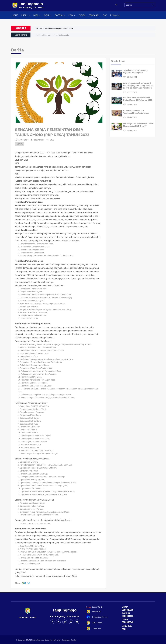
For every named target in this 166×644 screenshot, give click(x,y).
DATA (37, 15)
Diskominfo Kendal (96, 617)
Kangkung (93, 629)
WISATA (82, 15)
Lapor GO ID (94, 607)
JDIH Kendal (94, 623)
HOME (15, 15)
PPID (72, 15)
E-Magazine (115, 15)
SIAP (105, 15)
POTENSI (60, 15)
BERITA (20, 144)
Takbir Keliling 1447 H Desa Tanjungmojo (52, 35)
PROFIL (26, 15)
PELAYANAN (94, 15)
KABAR (48, 15)
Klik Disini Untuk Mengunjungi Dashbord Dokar (55, 28)
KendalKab (93, 612)
